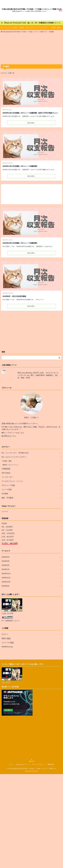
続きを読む (31, 123)
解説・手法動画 (7, 498)
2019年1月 (6, 569)
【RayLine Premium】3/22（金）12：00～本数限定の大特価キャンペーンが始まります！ (32, 23)
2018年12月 (6, 574)
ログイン (5, 634)
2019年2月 (6, 565)
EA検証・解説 (56, 28)
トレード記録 (7, 489)
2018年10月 (6, 582)
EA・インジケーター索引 (9, 28)
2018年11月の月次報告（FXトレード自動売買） (20, 166)
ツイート (5, 511)
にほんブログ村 (7, 613)
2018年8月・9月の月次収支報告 (14, 296)
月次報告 (5, 494)
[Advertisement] (31, 49)
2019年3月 (6, 561)
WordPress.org (7, 647)
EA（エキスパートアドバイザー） (38, 28)
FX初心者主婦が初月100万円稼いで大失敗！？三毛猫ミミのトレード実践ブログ (31, 9)
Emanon (36, 771)
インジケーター (7, 477)
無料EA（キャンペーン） (11, 465)
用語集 (22, 28)
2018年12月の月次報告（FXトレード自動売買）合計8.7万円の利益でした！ (31, 113)
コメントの (8, 643)
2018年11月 (6, 578)
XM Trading (6, 473)
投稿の (6, 638)
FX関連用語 (6, 469)
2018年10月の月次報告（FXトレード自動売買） (20, 243)
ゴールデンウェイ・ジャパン (12, 481)
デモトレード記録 (8, 485)
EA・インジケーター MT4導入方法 (15, 453)
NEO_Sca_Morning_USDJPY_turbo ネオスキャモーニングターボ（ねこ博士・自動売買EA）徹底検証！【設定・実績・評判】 (38, 375)
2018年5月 (6, 586)
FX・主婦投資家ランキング (11, 621)
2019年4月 (6, 557)
